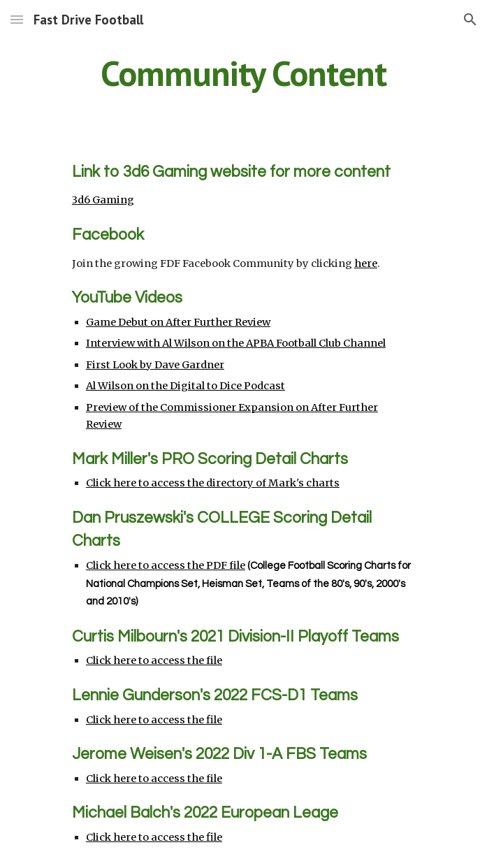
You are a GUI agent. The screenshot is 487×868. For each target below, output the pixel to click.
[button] (17, 19)
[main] (243, 73)
